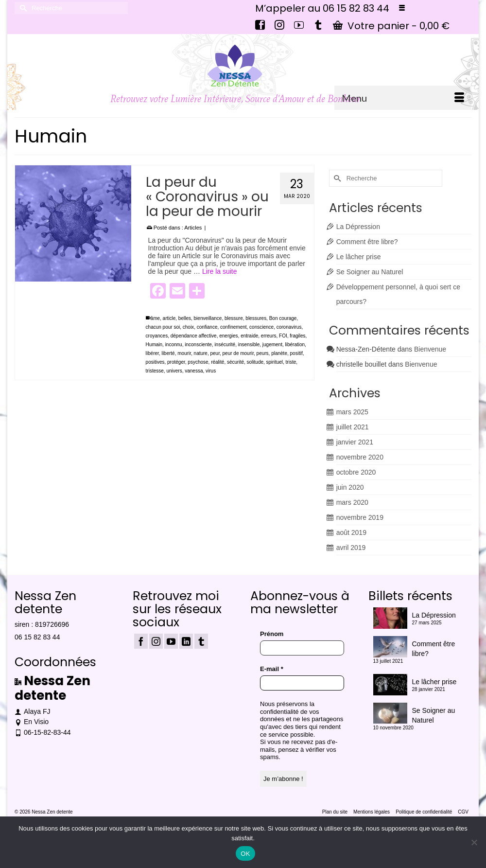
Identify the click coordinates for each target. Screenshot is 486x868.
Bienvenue (430, 349)
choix (188, 327)
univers (174, 371)
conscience (261, 327)
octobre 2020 (356, 472)
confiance (207, 327)
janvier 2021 (355, 442)
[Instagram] (156, 641)
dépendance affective (194, 336)
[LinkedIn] (186, 641)
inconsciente (198, 345)
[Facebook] (141, 641)
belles (185, 318)
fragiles (297, 336)
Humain (154, 345)
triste (291, 362)
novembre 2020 (360, 457)
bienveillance (208, 318)
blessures (256, 318)
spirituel (275, 362)
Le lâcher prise (359, 257)
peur (215, 353)
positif (296, 353)
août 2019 (351, 532)
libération (295, 345)
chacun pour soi (163, 327)
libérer (152, 353)
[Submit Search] (22, 8)
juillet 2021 (353, 427)
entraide (249, 336)
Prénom (272, 634)
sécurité (235, 362)
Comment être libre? (367, 242)
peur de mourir (238, 353)
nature (201, 353)
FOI (283, 336)
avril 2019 (351, 548)
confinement (233, 327)
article (169, 318)
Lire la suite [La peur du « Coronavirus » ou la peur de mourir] (220, 271)
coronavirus (289, 327)
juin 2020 (350, 487)
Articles (193, 228)
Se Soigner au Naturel (370, 272)
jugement (272, 345)
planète (279, 353)
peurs (263, 353)
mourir (184, 353)
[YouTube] (171, 641)
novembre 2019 (360, 517)
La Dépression (358, 227)
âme (155, 318)
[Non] (474, 842)
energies (228, 336)
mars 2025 (352, 412)
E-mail (272, 669)
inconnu (174, 345)
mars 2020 (352, 502)
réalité (217, 362)
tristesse (155, 371)
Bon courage (283, 318)
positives (155, 362)
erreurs (269, 336)
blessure (234, 318)
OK (245, 854)
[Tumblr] (201, 641)
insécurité (225, 345)
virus (211, 371)
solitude (255, 362)
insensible (249, 345)
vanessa (194, 371)
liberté (168, 353)
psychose (198, 362)
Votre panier (391, 26)
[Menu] (403, 98)
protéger (176, 362)
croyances (157, 336)
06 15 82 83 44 (37, 637)
